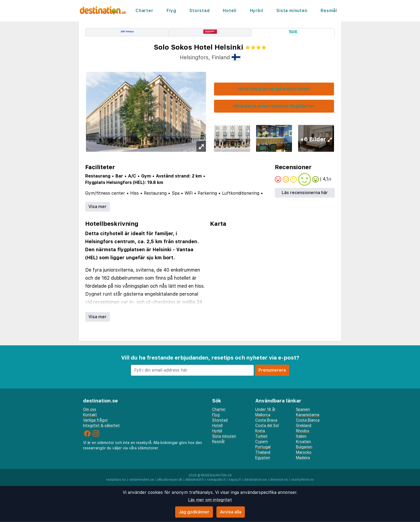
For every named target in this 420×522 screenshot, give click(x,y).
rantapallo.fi (216, 480)
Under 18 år (265, 409)
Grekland (304, 425)
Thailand (263, 452)
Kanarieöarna (308, 415)
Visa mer (97, 207)
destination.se (256, 480)
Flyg (171, 11)
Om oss (90, 409)
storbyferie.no (303, 480)
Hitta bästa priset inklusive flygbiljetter (274, 106)
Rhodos (303, 431)
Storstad (199, 11)
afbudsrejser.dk (170, 480)
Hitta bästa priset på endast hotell (274, 89)
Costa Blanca (308, 420)
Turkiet (261, 436)
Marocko (304, 452)
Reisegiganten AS (216, 475)
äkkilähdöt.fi (195, 480)
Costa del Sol (267, 425)
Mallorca (263, 415)
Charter (145, 11)
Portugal (263, 447)
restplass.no (116, 480)
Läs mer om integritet (210, 500)
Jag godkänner (194, 512)
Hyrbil (257, 11)
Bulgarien (304, 447)
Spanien (303, 409)
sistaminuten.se (142, 480)
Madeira (303, 458)
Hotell (230, 11)
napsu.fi (235, 480)
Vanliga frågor (95, 420)
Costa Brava (266, 420)
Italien (301, 436)
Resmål (329, 11)
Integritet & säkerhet (101, 425)
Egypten (263, 458)
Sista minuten (292, 11)
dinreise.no (279, 480)
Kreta (260, 431)
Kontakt (90, 415)
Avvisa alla (231, 512)
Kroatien (303, 442)
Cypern (262, 442)
